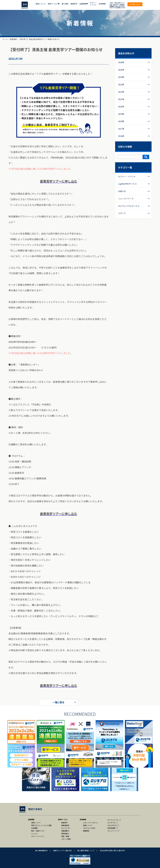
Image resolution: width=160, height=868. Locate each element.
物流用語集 (111, 828)
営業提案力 (65, 831)
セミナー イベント (93, 4)
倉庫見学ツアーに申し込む (59, 181)
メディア (122, 213)
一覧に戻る (59, 702)
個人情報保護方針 (41, 850)
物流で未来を (31, 809)
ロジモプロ (111, 823)
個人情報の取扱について (86, 850)
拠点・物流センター (38, 831)
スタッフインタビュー (91, 823)
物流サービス (63, 819)
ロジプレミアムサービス (129, 206)
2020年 (121, 107)
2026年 (121, 62)
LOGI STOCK (112, 825)
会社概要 (34, 828)
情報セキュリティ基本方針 (63, 850)
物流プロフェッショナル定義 (41, 825)
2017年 (121, 129)
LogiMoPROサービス (127, 184)
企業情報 (31, 819)
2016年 (121, 136)
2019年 (121, 114)
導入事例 (65, 4)
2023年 (121, 84)
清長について (41, 4)
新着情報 (13, 39)
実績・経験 (65, 836)
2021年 (121, 99)
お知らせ (122, 191)
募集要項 (86, 831)
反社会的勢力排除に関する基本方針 (112, 850)
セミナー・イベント (127, 176)
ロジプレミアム (113, 820)
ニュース (34, 833)
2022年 (121, 92)
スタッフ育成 (66, 839)
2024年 (121, 77)
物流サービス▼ (54, 4)
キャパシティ (66, 828)
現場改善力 (65, 833)
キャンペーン (112, 831)
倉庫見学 (74, 4)
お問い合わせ (135, 4)
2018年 (121, 121)
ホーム (5, 39)
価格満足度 (65, 825)
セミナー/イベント (38, 836)
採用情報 (102, 4)
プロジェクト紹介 (89, 828)
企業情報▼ (84, 4)
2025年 (121, 70)
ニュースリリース (126, 198)
